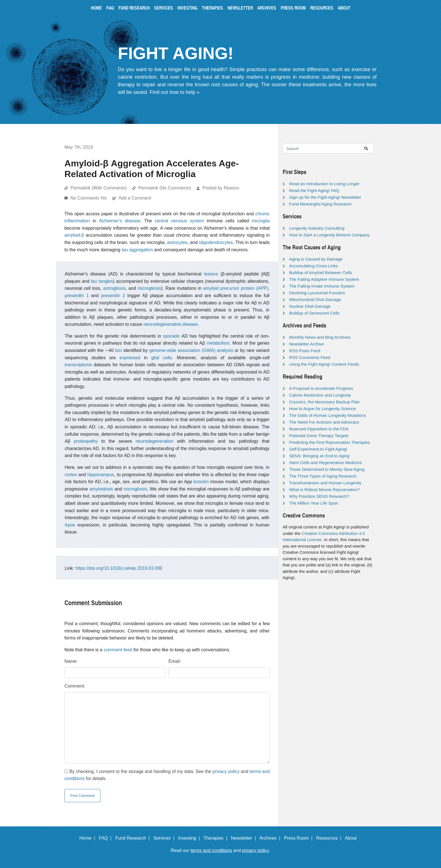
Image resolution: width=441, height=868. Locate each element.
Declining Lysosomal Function (317, 293)
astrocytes (177, 242)
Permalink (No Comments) (165, 188)
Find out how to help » (175, 92)
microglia (261, 221)
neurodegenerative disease (171, 324)
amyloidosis (101, 489)
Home (96, 8)
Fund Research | (134, 838)
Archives (267, 8)
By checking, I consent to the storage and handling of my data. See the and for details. (167, 775)
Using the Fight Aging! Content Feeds (324, 364)
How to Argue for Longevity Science (323, 409)
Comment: (75, 686)
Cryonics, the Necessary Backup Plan (324, 402)
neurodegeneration (154, 441)
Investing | (190, 838)
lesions (211, 274)
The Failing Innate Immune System (322, 286)
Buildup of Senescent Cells (314, 313)
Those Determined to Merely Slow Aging (327, 469)
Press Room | (300, 838)
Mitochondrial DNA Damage (315, 299)
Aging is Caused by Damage (316, 259)
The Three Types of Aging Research (323, 476)
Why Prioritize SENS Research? (319, 496)
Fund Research (134, 8)
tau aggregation (137, 250)
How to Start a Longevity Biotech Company (329, 235)
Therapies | (216, 838)
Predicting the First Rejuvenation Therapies (329, 442)
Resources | (330, 838)
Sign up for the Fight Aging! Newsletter (325, 197)
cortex (71, 475)
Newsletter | (245, 838)
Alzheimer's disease (120, 221)
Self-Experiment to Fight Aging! (318, 449)
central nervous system (179, 221)
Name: (71, 661)
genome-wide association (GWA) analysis (191, 350)
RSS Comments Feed (310, 357)
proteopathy (86, 441)
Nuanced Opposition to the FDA (319, 429)
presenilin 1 (77, 296)
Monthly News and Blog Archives (320, 337)
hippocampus (101, 475)
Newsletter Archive (307, 344)
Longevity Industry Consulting (317, 228)
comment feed (118, 650)
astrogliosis (114, 288)
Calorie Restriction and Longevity (320, 395)
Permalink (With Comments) (98, 188)
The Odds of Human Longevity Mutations (328, 415)
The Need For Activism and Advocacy (324, 422)
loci (118, 350)
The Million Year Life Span (314, 503)
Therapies (212, 8)
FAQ (110, 8)
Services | (165, 838)
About (344, 8)
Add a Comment (135, 198)
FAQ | (106, 838)
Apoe (70, 525)
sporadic (171, 336)
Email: (175, 661)
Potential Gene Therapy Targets (319, 436)
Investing (187, 8)
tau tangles (102, 281)
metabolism (218, 343)
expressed (130, 358)
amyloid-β (74, 235)
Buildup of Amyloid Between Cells (320, 273)
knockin (201, 482)
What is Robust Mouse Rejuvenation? (324, 490)
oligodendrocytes (216, 242)
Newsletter (240, 8)
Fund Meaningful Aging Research (320, 204)
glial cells (162, 358)
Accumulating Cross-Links (313, 266)
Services (164, 8)
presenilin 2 (113, 296)
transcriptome (78, 365)
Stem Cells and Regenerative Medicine (326, 463)
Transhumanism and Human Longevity (325, 483)
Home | (88, 838)
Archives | (271, 838)
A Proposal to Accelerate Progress (321, 388)
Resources (322, 8)
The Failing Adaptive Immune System (324, 279)
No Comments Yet (89, 198)
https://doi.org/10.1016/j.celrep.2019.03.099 (119, 568)
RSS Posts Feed (305, 351)
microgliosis (149, 288)
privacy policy (226, 771)
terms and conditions (211, 850)
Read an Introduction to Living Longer (324, 184)
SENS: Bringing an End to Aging (319, 456)
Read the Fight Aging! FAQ (314, 190)
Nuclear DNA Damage (310, 306)
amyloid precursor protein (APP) (236, 288)
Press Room (293, 8)
